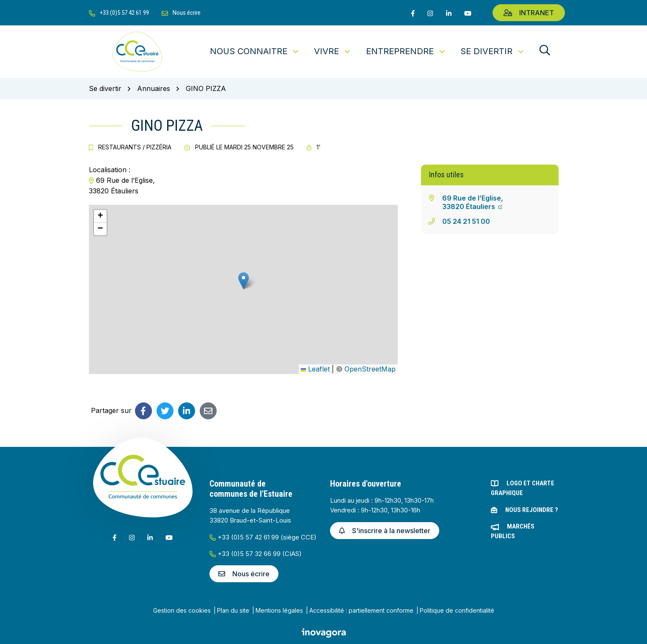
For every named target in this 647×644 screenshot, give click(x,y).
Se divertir (493, 51)
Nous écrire (244, 574)
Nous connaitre (255, 51)
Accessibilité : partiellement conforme (361, 610)
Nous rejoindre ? (532, 510)
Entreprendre (406, 51)
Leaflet (315, 369)
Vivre (333, 51)
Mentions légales (279, 610)
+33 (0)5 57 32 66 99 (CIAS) (256, 554)
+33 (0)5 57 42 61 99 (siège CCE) (263, 537)
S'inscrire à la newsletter (385, 531)
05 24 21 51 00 (466, 221)
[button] (244, 281)
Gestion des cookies (182, 610)
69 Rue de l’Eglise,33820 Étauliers (473, 202)
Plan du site (233, 610)
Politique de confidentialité (457, 610)
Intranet (529, 13)
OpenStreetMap (370, 369)
